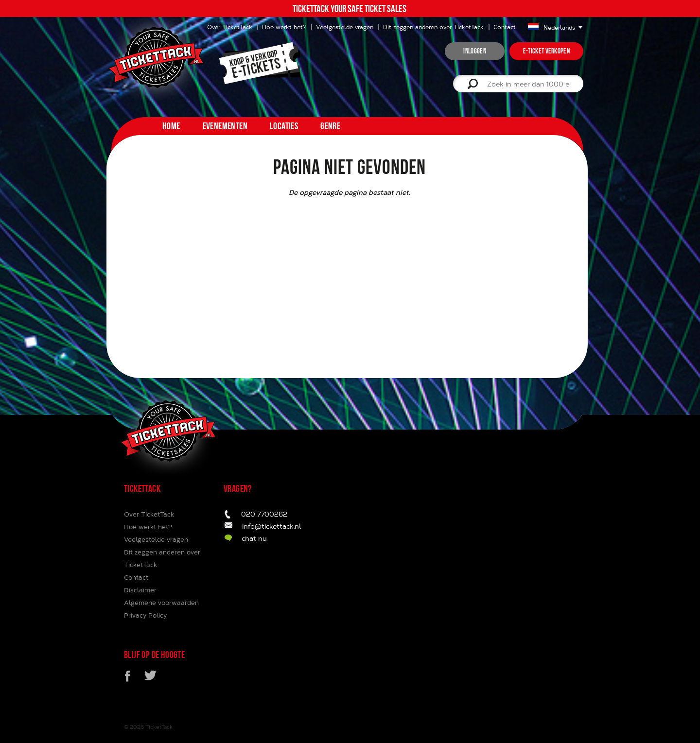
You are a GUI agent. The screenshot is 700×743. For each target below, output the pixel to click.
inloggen (474, 51)
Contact (505, 27)
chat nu (254, 538)
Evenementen (225, 126)
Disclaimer (140, 590)
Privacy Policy (145, 615)
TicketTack (159, 727)
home (171, 126)
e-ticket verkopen (546, 51)
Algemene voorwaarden (161, 603)
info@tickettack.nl (272, 526)
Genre (330, 126)
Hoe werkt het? (284, 27)
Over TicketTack (149, 514)
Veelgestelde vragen (345, 27)
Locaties (284, 126)
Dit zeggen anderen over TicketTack (433, 27)
